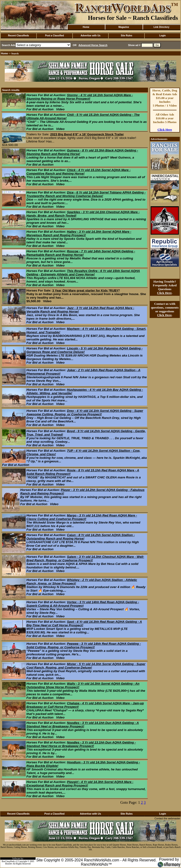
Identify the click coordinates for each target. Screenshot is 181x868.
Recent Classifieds (19, 36)
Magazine (124, 27)
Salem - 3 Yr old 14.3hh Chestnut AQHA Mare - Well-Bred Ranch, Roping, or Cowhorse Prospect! (85, 559)
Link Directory (161, 27)
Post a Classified (54, 36)
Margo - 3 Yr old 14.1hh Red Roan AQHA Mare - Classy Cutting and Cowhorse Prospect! (82, 517)
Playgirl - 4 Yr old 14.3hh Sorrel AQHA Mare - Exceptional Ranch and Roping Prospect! (80, 784)
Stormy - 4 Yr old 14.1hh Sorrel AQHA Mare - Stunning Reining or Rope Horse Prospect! (80, 97)
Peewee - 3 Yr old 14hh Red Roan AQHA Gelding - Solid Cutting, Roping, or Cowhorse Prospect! (84, 645)
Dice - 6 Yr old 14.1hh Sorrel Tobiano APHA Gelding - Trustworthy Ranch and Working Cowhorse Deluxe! (86, 194)
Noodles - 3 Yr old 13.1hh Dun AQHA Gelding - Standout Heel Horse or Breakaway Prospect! (81, 744)
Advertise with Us (90, 36)
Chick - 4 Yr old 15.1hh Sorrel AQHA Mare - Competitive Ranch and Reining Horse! (78, 172)
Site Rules (127, 36)
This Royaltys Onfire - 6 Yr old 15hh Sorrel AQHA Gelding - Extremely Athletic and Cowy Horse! (83, 273)
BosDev (9, 864)
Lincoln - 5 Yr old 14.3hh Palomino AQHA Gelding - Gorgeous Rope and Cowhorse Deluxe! (84, 350)
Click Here (165, 130)
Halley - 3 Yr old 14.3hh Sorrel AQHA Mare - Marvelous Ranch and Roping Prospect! (79, 233)
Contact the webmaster (167, 818)
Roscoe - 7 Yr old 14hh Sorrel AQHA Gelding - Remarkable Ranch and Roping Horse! (81, 253)
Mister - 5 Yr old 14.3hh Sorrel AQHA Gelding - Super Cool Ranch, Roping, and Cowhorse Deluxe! (86, 666)
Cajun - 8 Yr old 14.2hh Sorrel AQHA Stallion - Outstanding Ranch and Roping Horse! (81, 537)
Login (162, 36)
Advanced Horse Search (93, 45)
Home (86, 27)
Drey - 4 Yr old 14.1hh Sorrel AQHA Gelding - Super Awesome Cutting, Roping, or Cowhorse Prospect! (85, 413)
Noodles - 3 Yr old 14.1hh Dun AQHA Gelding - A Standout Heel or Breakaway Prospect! (83, 725)
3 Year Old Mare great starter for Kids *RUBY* (86, 290)
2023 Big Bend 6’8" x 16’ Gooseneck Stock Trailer (87, 134)
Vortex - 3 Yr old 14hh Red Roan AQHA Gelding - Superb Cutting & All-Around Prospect (83, 604)
